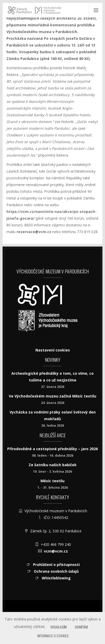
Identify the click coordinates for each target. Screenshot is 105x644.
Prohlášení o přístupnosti (56, 565)
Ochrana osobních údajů (56, 571)
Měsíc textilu (53, 481)
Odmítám (81, 627)
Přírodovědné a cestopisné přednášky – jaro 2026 (53, 449)
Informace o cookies (53, 636)
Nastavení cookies (53, 350)
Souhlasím (58, 627)
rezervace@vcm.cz (34, 232)
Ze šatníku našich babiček (53, 465)
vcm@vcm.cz (56, 551)
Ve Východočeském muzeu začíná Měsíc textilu (53, 396)
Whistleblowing (56, 578)
